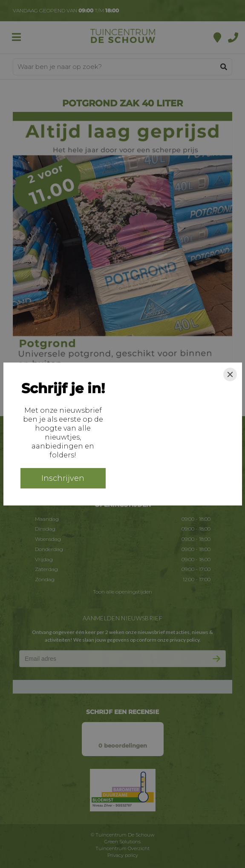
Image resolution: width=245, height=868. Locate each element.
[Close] (230, 374)
